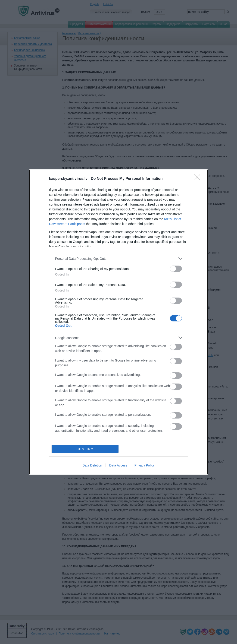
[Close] (199, 179)
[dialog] (118, 322)
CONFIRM (85, 449)
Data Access (118, 465)
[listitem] (118, 259)
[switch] (176, 269)
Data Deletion (92, 465)
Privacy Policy (145, 465)
